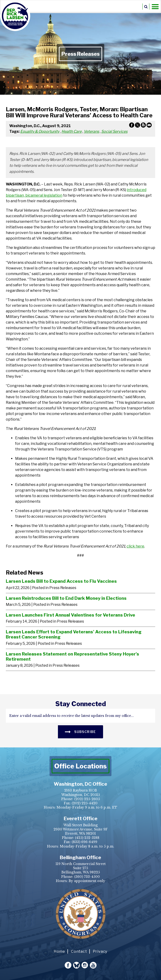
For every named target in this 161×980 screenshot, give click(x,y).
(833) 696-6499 (84, 842)
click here (135, 546)
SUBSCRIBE (80, 731)
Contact (79, 951)
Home (59, 951)
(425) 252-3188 (87, 838)
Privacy (100, 951)
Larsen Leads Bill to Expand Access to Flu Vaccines (61, 581)
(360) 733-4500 (87, 877)
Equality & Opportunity (40, 131)
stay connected (81, 704)
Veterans (91, 131)
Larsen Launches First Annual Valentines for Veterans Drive (70, 615)
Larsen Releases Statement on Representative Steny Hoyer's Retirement (72, 657)
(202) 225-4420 (85, 803)
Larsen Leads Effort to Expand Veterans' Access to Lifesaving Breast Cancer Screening (74, 634)
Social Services (114, 131)
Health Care (72, 131)
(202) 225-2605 (87, 799)
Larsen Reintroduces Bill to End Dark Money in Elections (66, 598)
